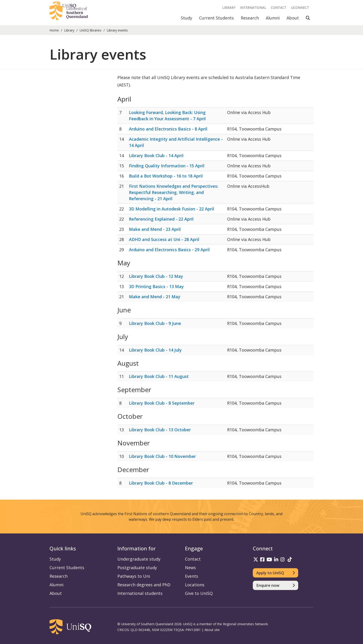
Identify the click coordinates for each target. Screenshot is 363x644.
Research (250, 18)
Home (54, 30)
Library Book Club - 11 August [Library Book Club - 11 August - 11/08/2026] (159, 376)
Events (192, 576)
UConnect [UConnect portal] (300, 8)
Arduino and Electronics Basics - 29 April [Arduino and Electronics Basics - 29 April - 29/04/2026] (169, 250)
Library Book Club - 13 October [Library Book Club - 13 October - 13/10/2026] (160, 430)
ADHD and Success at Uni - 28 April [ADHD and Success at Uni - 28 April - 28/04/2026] (164, 239)
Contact (279, 8)
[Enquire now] (276, 585)
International (253, 8)
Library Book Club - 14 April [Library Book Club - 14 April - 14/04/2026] (156, 155)
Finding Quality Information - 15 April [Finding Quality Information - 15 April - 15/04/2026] (167, 166)
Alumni (273, 18)
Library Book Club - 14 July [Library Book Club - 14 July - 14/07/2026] (155, 350)
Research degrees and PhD (144, 585)
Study (186, 18)
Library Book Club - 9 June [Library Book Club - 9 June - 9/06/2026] (155, 323)
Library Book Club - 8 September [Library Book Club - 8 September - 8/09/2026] (162, 403)
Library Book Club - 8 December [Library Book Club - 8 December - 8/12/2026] (161, 483)
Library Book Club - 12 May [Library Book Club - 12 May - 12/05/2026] (156, 276)
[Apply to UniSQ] (276, 573)
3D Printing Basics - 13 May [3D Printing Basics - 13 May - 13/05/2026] (156, 286)
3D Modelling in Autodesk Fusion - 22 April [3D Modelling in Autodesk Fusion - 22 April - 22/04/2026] (172, 209)
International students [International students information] (140, 593)
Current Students (216, 18)
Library (229, 8)
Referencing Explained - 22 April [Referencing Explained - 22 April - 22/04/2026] (161, 219)
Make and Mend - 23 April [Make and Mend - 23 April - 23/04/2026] (155, 229)
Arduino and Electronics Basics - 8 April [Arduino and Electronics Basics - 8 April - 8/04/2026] (168, 129)
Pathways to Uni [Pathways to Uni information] (134, 576)
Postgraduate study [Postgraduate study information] (137, 568)
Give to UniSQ (199, 593)
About (293, 18)
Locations (195, 585)
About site (212, 630)
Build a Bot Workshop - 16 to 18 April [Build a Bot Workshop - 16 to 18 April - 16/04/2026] (166, 176)
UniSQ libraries (91, 30)
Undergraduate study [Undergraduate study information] (139, 559)
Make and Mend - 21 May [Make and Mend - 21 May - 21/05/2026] (155, 297)
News (190, 568)
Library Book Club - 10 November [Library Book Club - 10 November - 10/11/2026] (162, 456)
